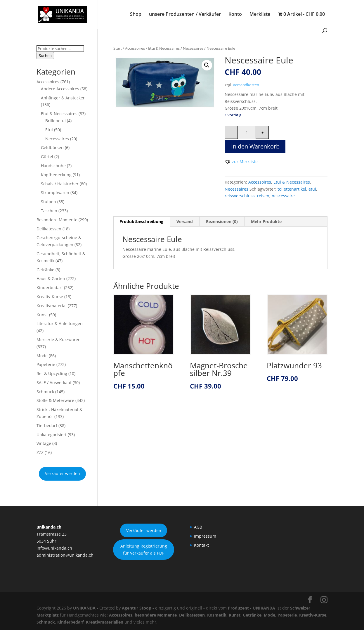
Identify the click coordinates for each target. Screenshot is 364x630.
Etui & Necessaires (164, 48)
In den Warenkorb (255, 146)
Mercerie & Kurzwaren (59, 340)
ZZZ (40, 452)
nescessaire (283, 196)
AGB (198, 527)
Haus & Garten (51, 278)
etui (312, 189)
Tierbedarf (47, 426)
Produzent (238, 608)
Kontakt (201, 545)
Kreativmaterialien (105, 622)
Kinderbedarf (50, 288)
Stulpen (48, 202)
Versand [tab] (185, 221)
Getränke (45, 270)
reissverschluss (240, 196)
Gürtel (47, 157)
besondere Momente (156, 615)
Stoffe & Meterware (55, 400)
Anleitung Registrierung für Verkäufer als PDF (144, 549)
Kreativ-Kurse (50, 297)
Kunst (42, 315)
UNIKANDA (84, 608)
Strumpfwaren (55, 193)
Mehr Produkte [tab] (266, 221)
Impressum (205, 536)
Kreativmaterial (52, 306)
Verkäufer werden (63, 473)
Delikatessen (49, 229)
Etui (49, 130)
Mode (42, 356)
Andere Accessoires (60, 89)
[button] (207, 65)
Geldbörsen (52, 147)
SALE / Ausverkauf (54, 383)
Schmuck (45, 392)
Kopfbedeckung (56, 175)
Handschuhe (53, 166)
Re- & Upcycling (52, 373)
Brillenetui (56, 121)
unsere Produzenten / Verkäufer (185, 15)
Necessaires (193, 48)
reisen (263, 196)
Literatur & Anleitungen (60, 323)
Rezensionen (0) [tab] (222, 221)
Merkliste (260, 15)
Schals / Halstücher (60, 184)
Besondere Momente (57, 220)
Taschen (49, 211)
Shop (136, 15)
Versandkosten (246, 85)
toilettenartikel (292, 189)
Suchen (45, 56)
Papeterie (46, 364)
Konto (235, 15)
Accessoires (135, 48)
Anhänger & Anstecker (63, 98)
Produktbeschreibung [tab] (141, 221)
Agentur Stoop (137, 608)
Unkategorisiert (52, 435)
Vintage (44, 443)
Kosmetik (217, 615)
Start (118, 48)
